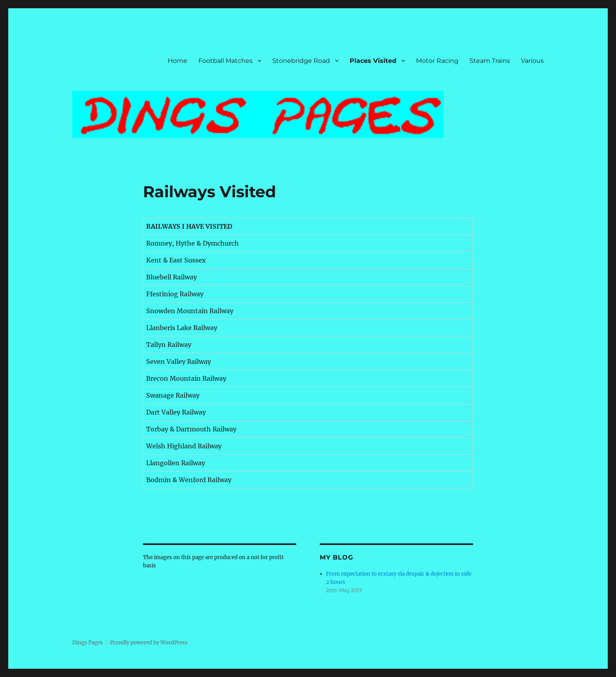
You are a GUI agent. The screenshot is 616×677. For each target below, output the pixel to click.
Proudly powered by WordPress (149, 643)
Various (532, 61)
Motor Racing (437, 61)
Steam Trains (490, 61)
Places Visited (373, 61)
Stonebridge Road (301, 61)
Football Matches (225, 61)
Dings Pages (88, 643)
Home (178, 61)
